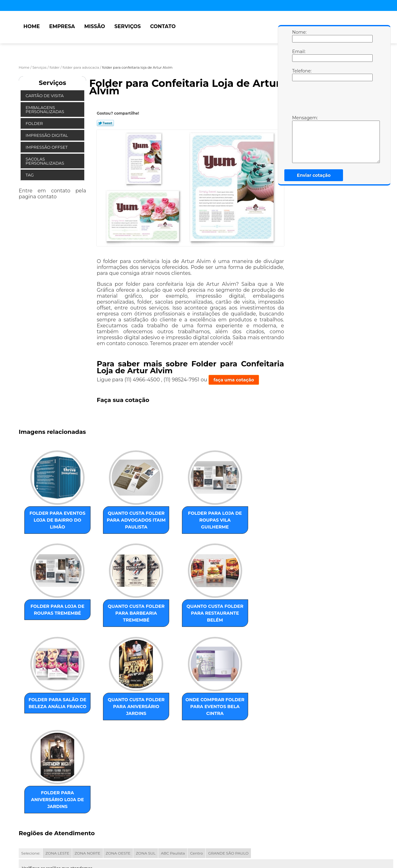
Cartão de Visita (45, 96)
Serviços (128, 26)
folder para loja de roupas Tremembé (240, 520)
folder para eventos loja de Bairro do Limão (50, 520)
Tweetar (105, 123)
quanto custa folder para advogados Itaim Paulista (113, 523)
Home (32, 26)
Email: (298, 55)
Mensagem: (298, 139)
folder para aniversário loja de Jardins (113, 719)
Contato (163, 26)
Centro (196, 779)
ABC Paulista (173, 779)
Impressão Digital (47, 135)
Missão (95, 26)
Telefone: (298, 75)
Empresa (62, 26)
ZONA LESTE (57, 779)
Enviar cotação (314, 175)
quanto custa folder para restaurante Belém (113, 623)
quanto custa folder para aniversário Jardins (240, 623)
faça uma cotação (234, 380)
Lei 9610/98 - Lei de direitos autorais (75, 815)
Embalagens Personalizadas (45, 109)
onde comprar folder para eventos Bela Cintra (50, 722)
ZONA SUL (146, 779)
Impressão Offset (47, 147)
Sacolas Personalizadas (45, 161)
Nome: (298, 36)
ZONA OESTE (118, 779)
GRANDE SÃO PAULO (228, 779)
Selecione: (31, 779)
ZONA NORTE (88, 779)
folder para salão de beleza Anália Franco (177, 619)
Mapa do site (138, 838)
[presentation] (332, 100)
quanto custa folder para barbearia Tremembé (50, 623)
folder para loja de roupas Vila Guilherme (176, 520)
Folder (35, 123)
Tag (30, 175)
